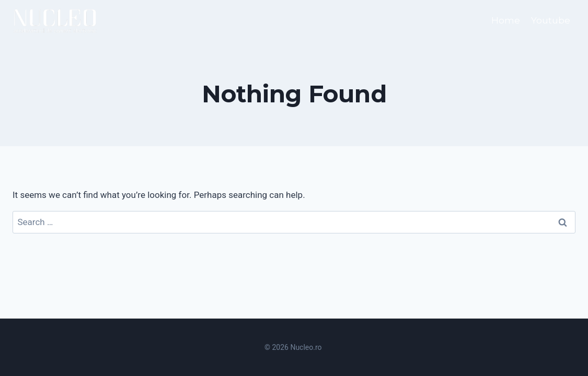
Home (506, 20)
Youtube (551, 20)
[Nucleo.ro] (56, 21)
